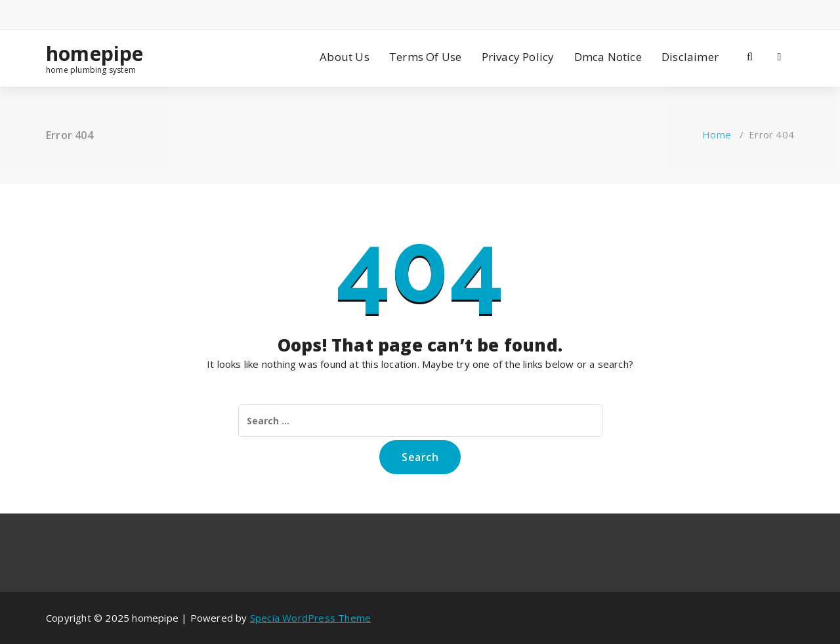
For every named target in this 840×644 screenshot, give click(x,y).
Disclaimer (690, 57)
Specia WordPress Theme (310, 618)
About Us (345, 57)
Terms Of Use (425, 57)
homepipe (95, 54)
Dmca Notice (608, 57)
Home (717, 134)
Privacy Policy (518, 57)
